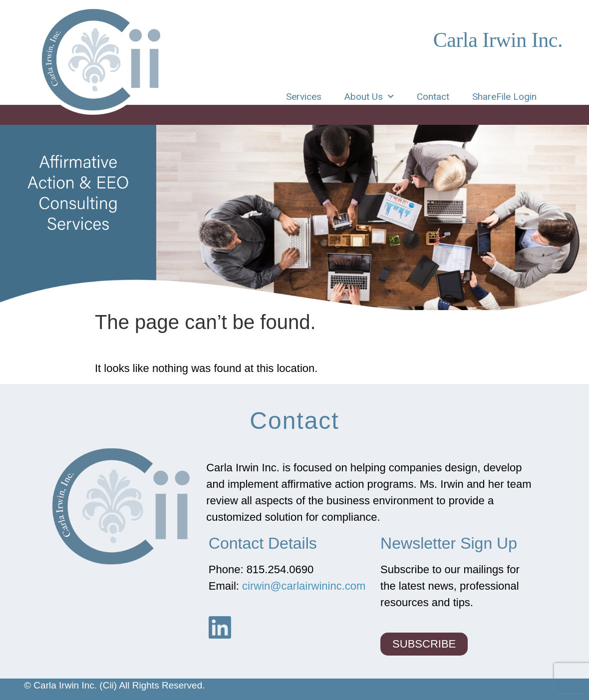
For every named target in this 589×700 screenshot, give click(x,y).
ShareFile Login (504, 97)
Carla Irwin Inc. (498, 40)
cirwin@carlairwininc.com (304, 586)
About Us (369, 97)
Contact (433, 97)
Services (304, 97)
